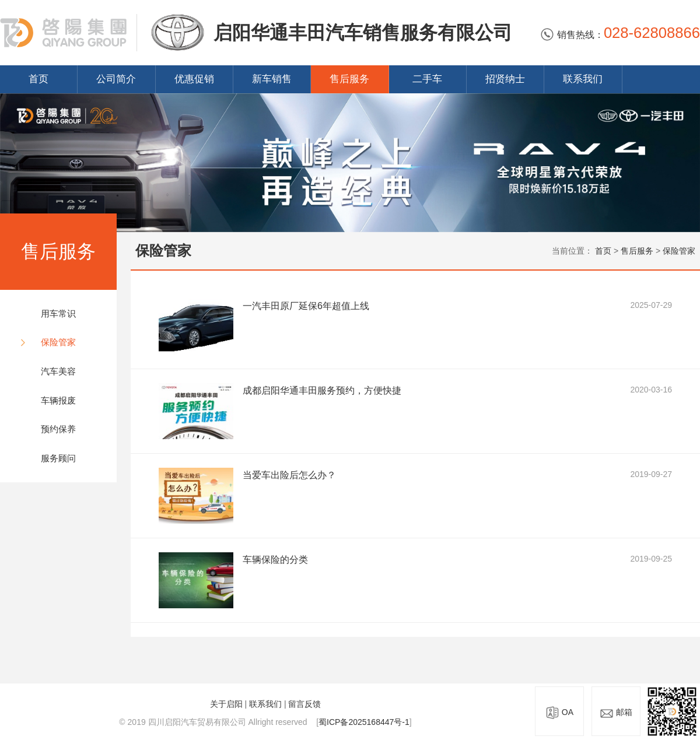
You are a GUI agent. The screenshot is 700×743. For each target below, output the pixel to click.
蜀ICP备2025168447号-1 (364, 722)
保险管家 (58, 342)
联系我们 (583, 79)
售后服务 (349, 79)
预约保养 (58, 429)
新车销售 (272, 79)
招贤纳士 (505, 79)
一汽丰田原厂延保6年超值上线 (306, 306)
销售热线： (620, 35)
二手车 (427, 79)
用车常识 (58, 313)
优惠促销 (194, 79)
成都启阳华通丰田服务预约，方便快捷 (322, 390)
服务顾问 (58, 458)
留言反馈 (304, 704)
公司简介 (116, 79)
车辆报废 (58, 400)
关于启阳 (226, 704)
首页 (38, 79)
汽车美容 (58, 371)
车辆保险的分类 (275, 560)
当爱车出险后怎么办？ (289, 475)
